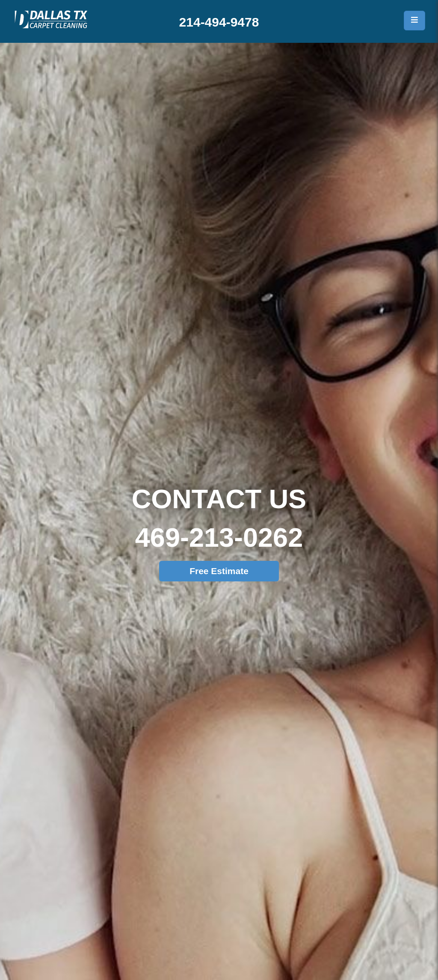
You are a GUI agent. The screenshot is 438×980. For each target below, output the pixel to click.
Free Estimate (219, 571)
